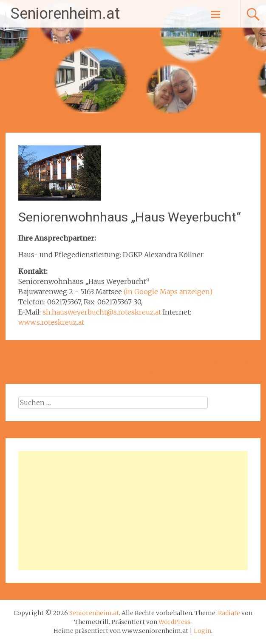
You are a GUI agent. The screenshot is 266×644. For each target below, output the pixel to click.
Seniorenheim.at (65, 14)
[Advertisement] (133, 511)
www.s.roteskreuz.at (51, 322)
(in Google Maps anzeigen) (168, 292)
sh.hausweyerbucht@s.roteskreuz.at (102, 312)
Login (202, 631)
